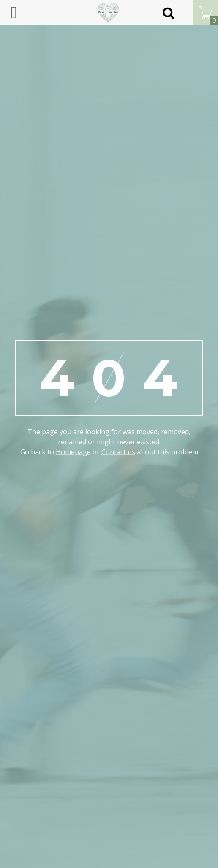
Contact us (118, 452)
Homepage (73, 452)
